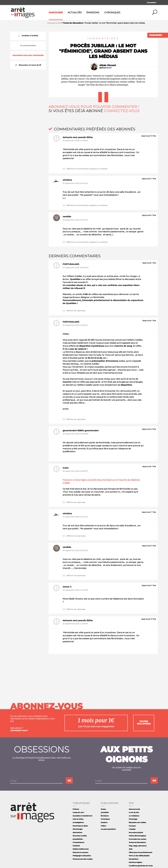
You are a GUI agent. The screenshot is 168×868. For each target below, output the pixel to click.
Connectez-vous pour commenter (28, 55)
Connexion (152, 3)
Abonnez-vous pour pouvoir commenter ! (94, 107)
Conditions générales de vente (141, 866)
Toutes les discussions (137, 842)
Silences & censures (80, 852)
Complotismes (78, 842)
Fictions (76, 809)
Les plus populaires (108, 829)
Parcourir (56, 13)
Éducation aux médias (137, 822)
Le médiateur (134, 816)
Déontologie (78, 829)
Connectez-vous (122, 111)
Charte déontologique (137, 836)
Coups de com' (78, 812)
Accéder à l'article (28, 36)
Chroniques (112, 13)
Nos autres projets (136, 832)
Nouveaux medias (80, 836)
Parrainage (133, 819)
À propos (132, 826)
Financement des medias (83, 859)
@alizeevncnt (105, 68)
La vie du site (134, 812)
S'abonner (156, 35)
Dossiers (104, 822)
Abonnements (134, 809)
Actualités (75, 13)
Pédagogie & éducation (82, 856)
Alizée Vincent (108, 65)
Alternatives (77, 832)
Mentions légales (135, 862)
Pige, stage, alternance (138, 846)
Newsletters (134, 859)
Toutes (103, 809)
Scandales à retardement (82, 816)
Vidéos (103, 826)
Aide (131, 849)
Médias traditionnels (81, 849)
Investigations (78, 822)
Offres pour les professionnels (141, 852)
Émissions (93, 13)
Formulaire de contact (137, 839)
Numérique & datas (80, 826)
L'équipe (132, 829)
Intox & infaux (78, 819)
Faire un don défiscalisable (139, 856)
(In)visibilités (78, 839)
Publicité (76, 846)
